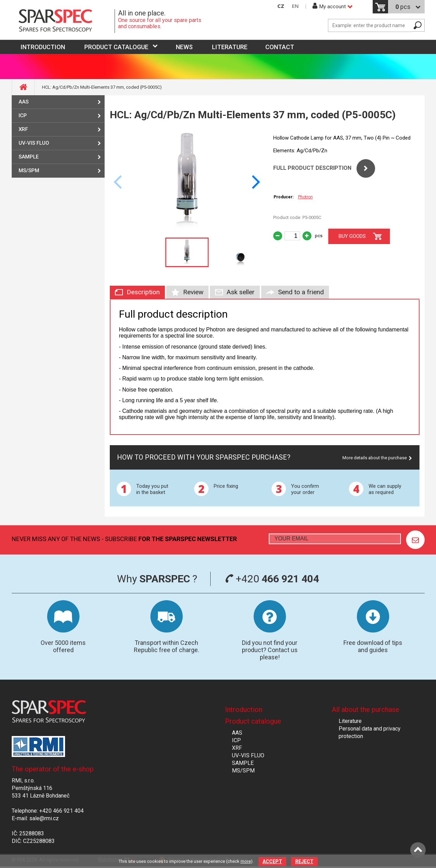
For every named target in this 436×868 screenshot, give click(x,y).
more (246, 861)
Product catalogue (116, 47)
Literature (230, 47)
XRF (23, 129)
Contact (280, 47)
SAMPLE (29, 157)
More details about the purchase (375, 458)
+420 (272, 579)
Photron (305, 197)
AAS (24, 102)
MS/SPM (29, 171)
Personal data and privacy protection (370, 732)
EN (295, 6)
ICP (23, 116)
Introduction (244, 710)
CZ (281, 6)
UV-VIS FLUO (34, 143)
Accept (272, 861)
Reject (304, 861)
